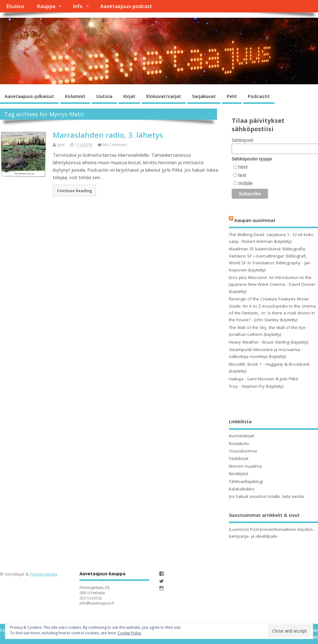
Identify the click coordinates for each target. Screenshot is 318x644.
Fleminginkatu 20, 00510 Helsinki (95, 590)
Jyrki (61, 145)
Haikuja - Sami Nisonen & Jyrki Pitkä (263, 379)
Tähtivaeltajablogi (246, 481)
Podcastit (259, 96)
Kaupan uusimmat (255, 220)
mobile (245, 183)
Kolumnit (75, 96)
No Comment (115, 145)
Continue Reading (74, 191)
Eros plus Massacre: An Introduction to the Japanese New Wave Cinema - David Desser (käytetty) (272, 284)
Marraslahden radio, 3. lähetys (108, 135)
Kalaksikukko (242, 489)
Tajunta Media (43, 574)
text (242, 175)
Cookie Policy (129, 633)
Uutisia (104, 96)
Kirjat (129, 96)
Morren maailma (245, 466)
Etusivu (15, 6)
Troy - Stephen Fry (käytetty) (256, 386)
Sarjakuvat (204, 96)
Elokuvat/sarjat (164, 96)
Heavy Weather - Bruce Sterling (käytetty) (269, 342)
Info (78, 6)
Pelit (232, 96)
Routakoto (239, 443)
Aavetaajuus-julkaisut (29, 96)
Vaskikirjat (239, 458)
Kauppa (46, 6)
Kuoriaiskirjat (241, 436)
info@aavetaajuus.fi (97, 603)
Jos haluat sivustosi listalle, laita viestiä (266, 496)
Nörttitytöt (238, 474)
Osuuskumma (243, 451)
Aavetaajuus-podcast (126, 6)
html (243, 167)
